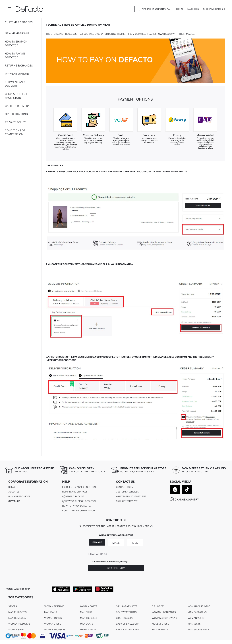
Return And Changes (75, 492)
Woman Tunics (53, 618)
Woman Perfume (54, 606)
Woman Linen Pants (164, 612)
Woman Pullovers (19, 624)
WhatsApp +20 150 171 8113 (131, 496)
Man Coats (87, 624)
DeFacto (13, 487)
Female (97, 542)
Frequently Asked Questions (80, 487)
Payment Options (17, 74)
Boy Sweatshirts (126, 612)
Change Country (187, 499)
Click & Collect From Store (16, 96)
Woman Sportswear (164, 618)
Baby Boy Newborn (127, 630)
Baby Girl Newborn (128, 624)
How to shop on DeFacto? (16, 43)
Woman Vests (196, 618)
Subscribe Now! (116, 568)
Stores (13, 606)
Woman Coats (89, 606)
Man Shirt (86, 612)
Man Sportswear (198, 630)
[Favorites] (193, 9)
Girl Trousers (125, 618)
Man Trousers (89, 618)
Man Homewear (18, 618)
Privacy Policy (15, 122)
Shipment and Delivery (15, 84)
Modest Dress (160, 624)
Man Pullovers (17, 612)
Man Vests (194, 624)
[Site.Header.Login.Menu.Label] (9, 9)
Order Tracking (16, 114)
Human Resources (19, 496)
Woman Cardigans (199, 606)
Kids (135, 543)
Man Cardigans (197, 612)
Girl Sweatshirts (127, 606)
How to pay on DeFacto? (15, 55)
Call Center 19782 (127, 501)
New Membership (17, 33)
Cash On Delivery (17, 106)
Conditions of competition (15, 132)
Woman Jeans (88, 630)
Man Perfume (160, 630)
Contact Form (125, 487)
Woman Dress (53, 624)
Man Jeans (51, 612)
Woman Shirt (16, 630)
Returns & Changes (19, 65)
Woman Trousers (55, 630)
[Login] (179, 9)
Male (116, 543)
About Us (14, 492)
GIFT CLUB (14, 501)
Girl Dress (158, 606)
